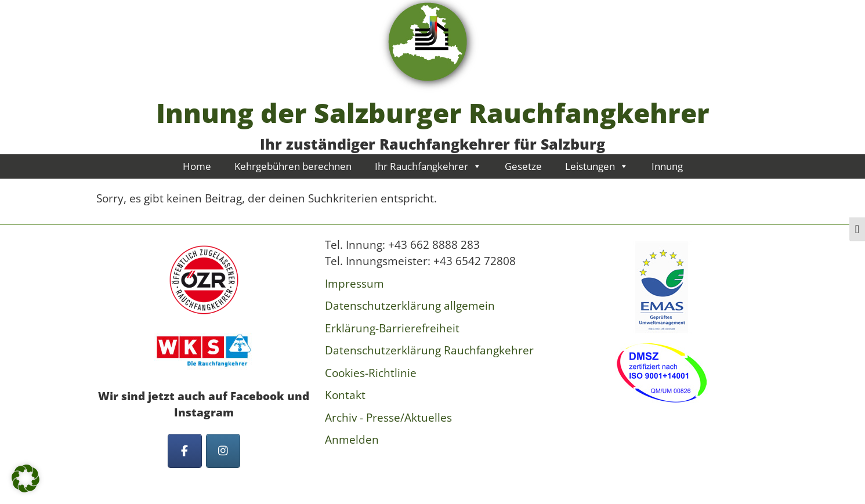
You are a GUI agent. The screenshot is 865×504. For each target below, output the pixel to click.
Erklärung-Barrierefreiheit (392, 328)
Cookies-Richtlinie (371, 373)
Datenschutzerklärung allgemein (410, 306)
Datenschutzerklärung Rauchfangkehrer (429, 350)
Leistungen (597, 166)
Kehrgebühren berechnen (293, 166)
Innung (667, 166)
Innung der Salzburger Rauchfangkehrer (433, 113)
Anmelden (352, 440)
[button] (26, 478)
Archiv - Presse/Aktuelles (388, 418)
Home (197, 166)
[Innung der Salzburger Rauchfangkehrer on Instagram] (223, 451)
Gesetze (523, 166)
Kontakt (345, 395)
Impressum (354, 284)
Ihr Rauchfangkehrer (428, 166)
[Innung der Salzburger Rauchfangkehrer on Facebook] (185, 451)
